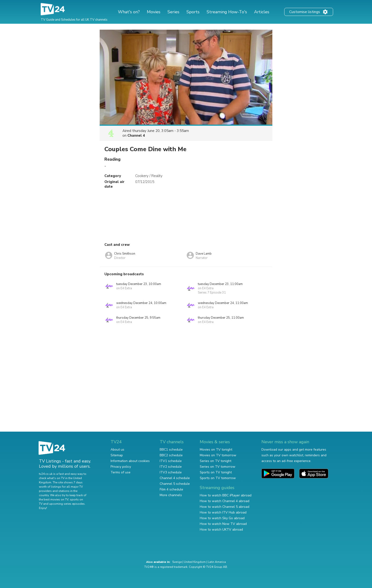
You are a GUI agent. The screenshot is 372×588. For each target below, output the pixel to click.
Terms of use (121, 472)
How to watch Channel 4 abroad (225, 501)
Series (173, 12)
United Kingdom (195, 562)
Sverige (177, 562)
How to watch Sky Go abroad (222, 518)
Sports (193, 12)
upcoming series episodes (67, 504)
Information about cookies (130, 461)
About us (117, 450)
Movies (154, 12)
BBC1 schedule (171, 450)
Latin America (217, 562)
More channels (171, 495)
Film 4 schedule (171, 489)
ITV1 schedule (171, 461)
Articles (262, 12)
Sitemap (117, 455)
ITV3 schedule (171, 472)
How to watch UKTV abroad (221, 530)
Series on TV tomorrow (218, 467)
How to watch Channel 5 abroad (225, 507)
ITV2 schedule (171, 467)
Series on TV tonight (216, 461)
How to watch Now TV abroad (223, 524)
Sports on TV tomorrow (218, 478)
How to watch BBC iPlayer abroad (226, 495)
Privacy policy (121, 467)
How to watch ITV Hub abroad (223, 512)
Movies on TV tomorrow (218, 455)
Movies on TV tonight (216, 450)
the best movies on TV (54, 499)
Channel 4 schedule (175, 478)
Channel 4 (136, 135)
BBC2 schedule (171, 455)
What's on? (129, 12)
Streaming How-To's (227, 12)
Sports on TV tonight (216, 472)
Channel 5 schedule (175, 484)
